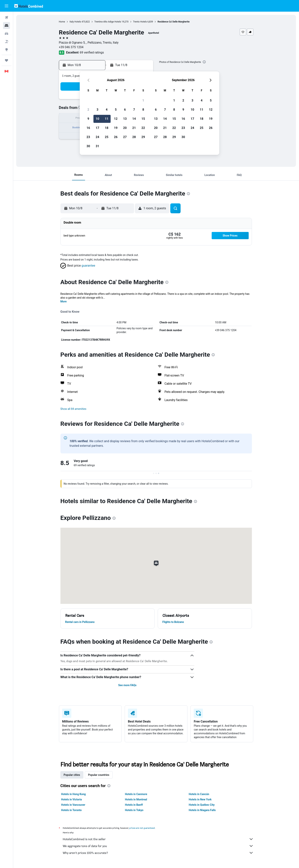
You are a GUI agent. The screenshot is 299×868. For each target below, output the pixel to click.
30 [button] (88, 146)
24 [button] (97, 137)
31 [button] (97, 146)
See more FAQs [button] (127, 685)
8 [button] (143, 110)
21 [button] (134, 128)
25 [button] (107, 137)
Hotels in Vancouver (73, 805)
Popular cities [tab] (72, 775)
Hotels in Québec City (202, 805)
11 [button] (107, 119)
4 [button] (106, 110)
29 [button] (143, 137)
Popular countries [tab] (99, 775)
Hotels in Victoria (72, 799)
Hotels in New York (200, 799)
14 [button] (134, 119)
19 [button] (116, 128)
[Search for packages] (6, 42)
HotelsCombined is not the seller (158, 839)
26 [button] (116, 137)
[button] (6, 6)
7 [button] (134, 110)
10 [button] (97, 119)
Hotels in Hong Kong (74, 794)
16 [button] (88, 128)
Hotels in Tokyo (134, 810)
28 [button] (134, 137)
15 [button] (143, 119)
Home (62, 22)
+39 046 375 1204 (71, 47)
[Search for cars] (6, 34)
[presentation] (204, 62)
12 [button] (116, 119)
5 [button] (116, 110)
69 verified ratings (92, 52)
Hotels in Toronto (72, 810)
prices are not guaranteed (142, 828)
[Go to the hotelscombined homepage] (29, 6)
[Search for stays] (6, 26)
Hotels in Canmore (136, 794)
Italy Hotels (75, 22)
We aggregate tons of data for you (158, 846)
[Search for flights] (6, 18)
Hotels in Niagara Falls (202, 810)
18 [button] (107, 128)
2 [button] (88, 110)
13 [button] (125, 119)
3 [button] (97, 110)
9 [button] (88, 119)
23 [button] (88, 137)
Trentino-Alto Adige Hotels (108, 22)
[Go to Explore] (6, 50)
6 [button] (125, 110)
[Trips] (6, 60)
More (64, 301)
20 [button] (125, 128)
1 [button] (143, 100)
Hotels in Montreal (136, 799)
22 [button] (143, 128)
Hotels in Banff (134, 805)
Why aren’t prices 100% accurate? (158, 853)
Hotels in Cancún (199, 794)
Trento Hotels (140, 22)
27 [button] (125, 137)
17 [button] (97, 128)
